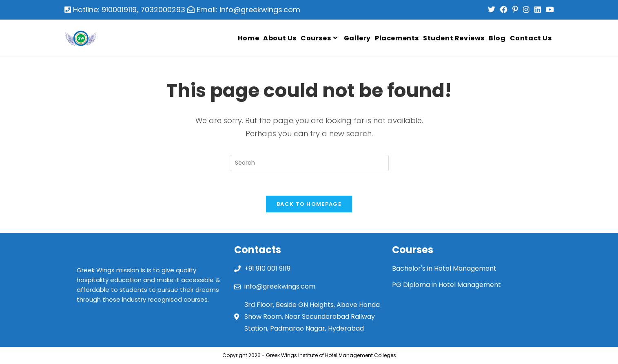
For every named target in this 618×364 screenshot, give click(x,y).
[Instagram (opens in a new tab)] (526, 10)
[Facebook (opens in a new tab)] (504, 10)
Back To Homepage (309, 204)
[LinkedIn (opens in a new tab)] (538, 10)
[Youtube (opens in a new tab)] (549, 10)
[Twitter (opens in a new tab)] (492, 10)
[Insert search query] (309, 163)
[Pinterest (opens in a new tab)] (515, 10)
